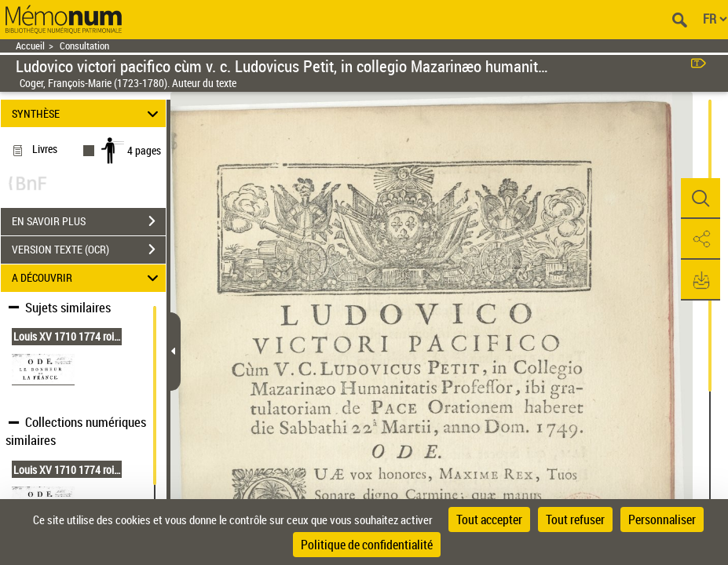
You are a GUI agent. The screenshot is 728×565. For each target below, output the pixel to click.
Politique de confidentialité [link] (367, 545)
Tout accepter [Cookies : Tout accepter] (489, 519)
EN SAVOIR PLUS (89, 221)
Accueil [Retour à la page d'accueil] (30, 46)
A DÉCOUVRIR (87, 278)
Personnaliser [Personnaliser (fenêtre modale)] (662, 519)
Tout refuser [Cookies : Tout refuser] (575, 519)
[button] (701, 199)
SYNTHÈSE (87, 113)
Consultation (84, 46)
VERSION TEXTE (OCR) (89, 250)
